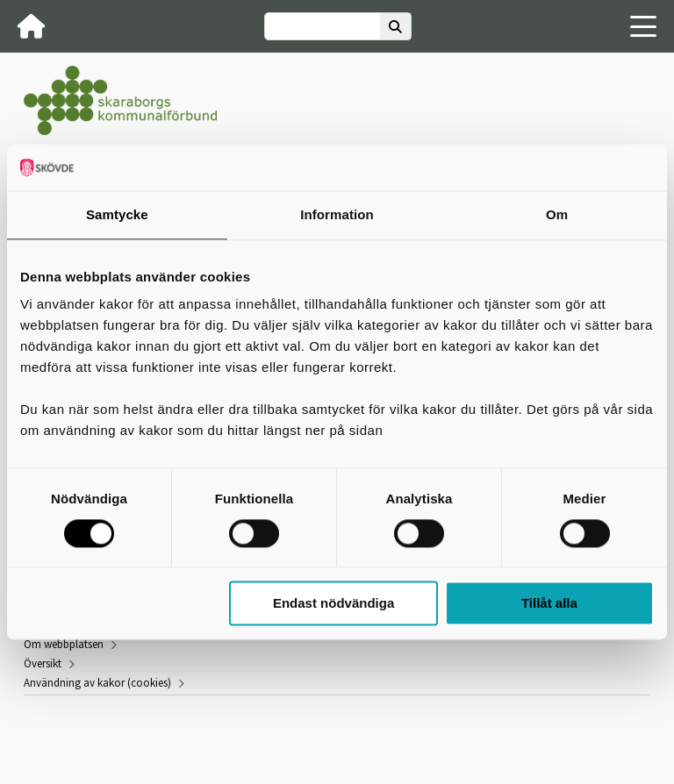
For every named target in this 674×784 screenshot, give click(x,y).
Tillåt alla (549, 604)
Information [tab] (337, 214)
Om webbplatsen (64, 644)
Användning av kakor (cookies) (97, 683)
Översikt (43, 663)
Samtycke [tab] (117, 214)
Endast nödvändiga (333, 604)
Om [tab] (557, 214)
